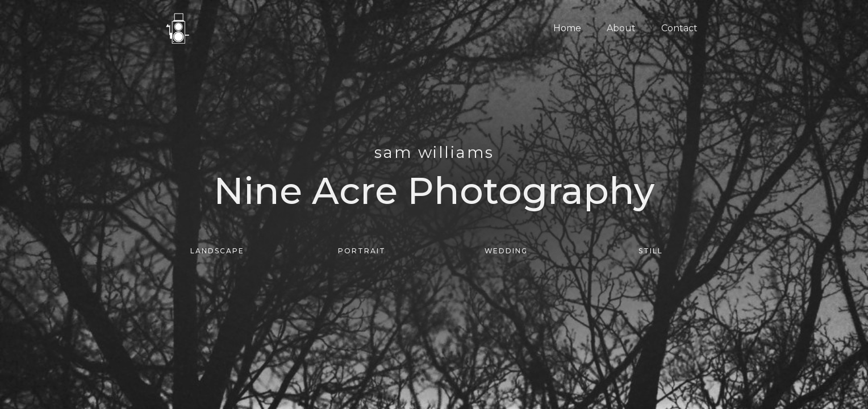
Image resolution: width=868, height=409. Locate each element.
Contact (679, 28)
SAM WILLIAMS (434, 153)
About (621, 28)
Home (567, 28)
